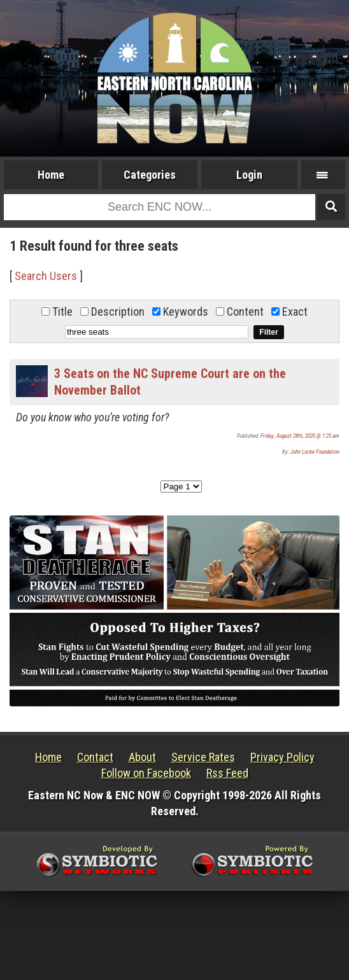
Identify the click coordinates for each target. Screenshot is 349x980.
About (142, 757)
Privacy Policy (282, 757)
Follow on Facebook (146, 773)
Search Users (46, 276)
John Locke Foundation (315, 452)
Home (51, 175)
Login (249, 175)
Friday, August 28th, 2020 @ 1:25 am (300, 436)
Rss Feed (227, 773)
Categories (150, 175)
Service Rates (203, 757)
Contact (95, 757)
